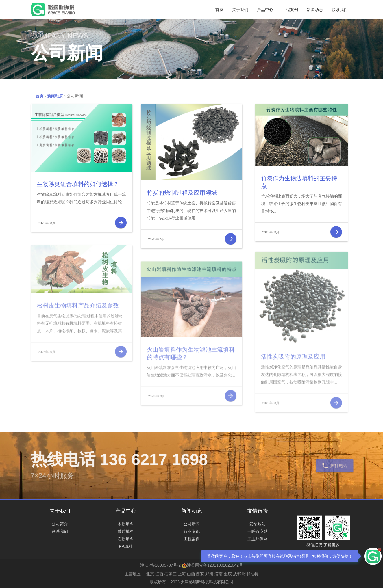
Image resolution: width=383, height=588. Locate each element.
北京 (150, 574)
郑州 (209, 574)
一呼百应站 (258, 531)
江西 (159, 574)
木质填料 (126, 524)
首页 (219, 10)
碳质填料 (126, 531)
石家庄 (171, 574)
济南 (219, 574)
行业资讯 (192, 531)
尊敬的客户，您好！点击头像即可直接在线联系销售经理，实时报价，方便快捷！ (280, 556)
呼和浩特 (250, 574)
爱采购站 (258, 524)
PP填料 (126, 546)
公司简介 (60, 524)
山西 (191, 574)
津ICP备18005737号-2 (160, 565)
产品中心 (265, 10)
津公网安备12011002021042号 (212, 565)
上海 (182, 574)
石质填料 (126, 539)
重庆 (228, 574)
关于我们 (240, 10)
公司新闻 (192, 524)
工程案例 (290, 10)
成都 (237, 574)
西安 (200, 574)
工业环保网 (258, 539)
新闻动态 (315, 10)
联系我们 (340, 10)
